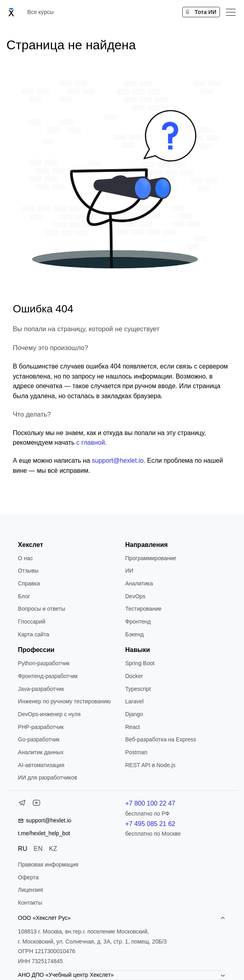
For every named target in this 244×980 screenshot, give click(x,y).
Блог (24, 596)
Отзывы (28, 571)
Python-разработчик (44, 663)
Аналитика (139, 583)
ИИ (129, 571)
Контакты (30, 903)
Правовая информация (48, 865)
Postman (136, 752)
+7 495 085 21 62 (150, 824)
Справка (29, 583)
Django (134, 714)
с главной (90, 442)
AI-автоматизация (41, 765)
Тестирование (143, 609)
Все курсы (40, 12)
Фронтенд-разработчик (48, 676)
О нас (25, 558)
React (132, 727)
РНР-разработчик (41, 727)
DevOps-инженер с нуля (49, 714)
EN (38, 849)
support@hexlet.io (118, 461)
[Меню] (231, 12)
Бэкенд (134, 634)
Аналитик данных (41, 752)
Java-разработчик (41, 689)
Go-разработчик (39, 739)
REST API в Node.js (150, 765)
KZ (53, 849)
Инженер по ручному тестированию (64, 701)
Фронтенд (138, 622)
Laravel (134, 701)
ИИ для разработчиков (48, 778)
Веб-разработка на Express (160, 739)
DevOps (135, 596)
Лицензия (30, 890)
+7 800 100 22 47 (150, 803)
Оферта (28, 877)
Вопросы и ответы (42, 609)
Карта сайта (34, 634)
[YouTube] (36, 804)
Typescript (138, 689)
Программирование (150, 558)
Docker (134, 676)
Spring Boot (140, 663)
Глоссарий (32, 622)
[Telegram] (22, 804)
